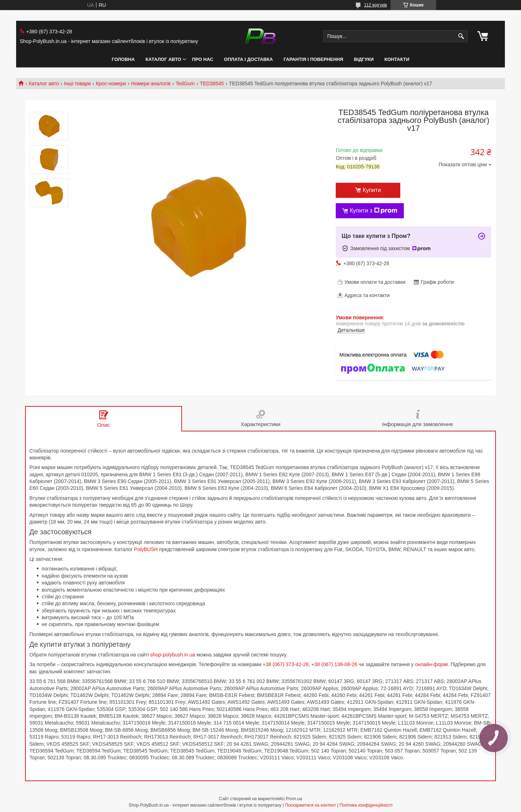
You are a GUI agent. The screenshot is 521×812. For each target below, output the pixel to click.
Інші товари (78, 83)
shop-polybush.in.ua (173, 655)
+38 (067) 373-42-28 (286, 664)
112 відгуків (376, 5)
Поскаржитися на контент (310, 805)
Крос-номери (111, 83)
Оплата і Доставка (248, 59)
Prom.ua (294, 799)
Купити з (374, 211)
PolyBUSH (146, 549)
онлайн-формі (431, 664)
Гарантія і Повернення (313, 59)
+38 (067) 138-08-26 (334, 664)
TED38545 (212, 83)
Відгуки (364, 59)
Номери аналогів (151, 83)
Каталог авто (163, 59)
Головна (123, 59)
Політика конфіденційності (366, 805)
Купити (372, 190)
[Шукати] (461, 36)
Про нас (203, 59)
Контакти (397, 59)
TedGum (185, 83)
